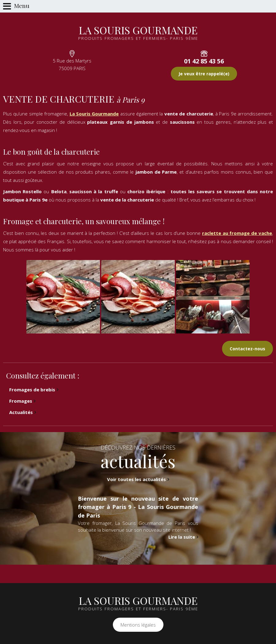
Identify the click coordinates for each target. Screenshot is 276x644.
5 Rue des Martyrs (72, 64)
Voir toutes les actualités (136, 481)
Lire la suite (182, 538)
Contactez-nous (247, 349)
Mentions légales (138, 625)
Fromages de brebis (32, 390)
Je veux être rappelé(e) (204, 74)
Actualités (21, 412)
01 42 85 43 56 (204, 61)
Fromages (21, 401)
